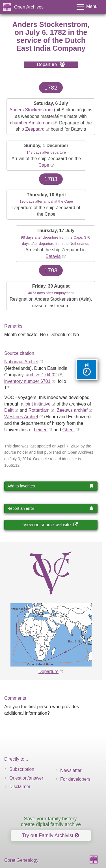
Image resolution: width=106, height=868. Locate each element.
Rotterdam (39, 410)
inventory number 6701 (27, 381)
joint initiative (38, 404)
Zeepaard (35, 129)
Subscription (22, 769)
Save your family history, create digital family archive (51, 821)
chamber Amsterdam (31, 123)
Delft (9, 410)
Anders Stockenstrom (31, 110)
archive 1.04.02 (41, 375)
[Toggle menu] (87, 7)
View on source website (51, 525)
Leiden (41, 430)
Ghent (69, 430)
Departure (48, 671)
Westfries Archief (21, 417)
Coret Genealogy (21, 860)
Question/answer (26, 778)
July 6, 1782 (46, 32)
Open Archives (29, 7)
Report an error (50, 508)
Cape (44, 165)
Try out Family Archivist (50, 835)
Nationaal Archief (21, 362)
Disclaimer (20, 787)
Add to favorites (50, 486)
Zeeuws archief (72, 410)
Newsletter (71, 770)
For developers (75, 779)
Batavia (53, 256)
